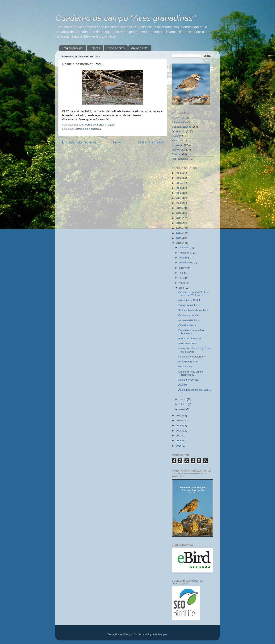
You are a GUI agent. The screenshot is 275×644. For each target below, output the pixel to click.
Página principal (73, 48)
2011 (179, 416)
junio (182, 278)
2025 (179, 178)
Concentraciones (182, 127)
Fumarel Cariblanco (190, 339)
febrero (183, 404)
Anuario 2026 (140, 48)
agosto (183, 268)
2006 (179, 441)
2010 (179, 421)
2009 (179, 425)
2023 (179, 188)
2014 (179, 233)
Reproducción (180, 159)
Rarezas (177, 154)
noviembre (185, 253)
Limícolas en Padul (189, 305)
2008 (179, 431)
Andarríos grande (188, 362)
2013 (179, 238)
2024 (179, 183)
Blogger (163, 634)
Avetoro (183, 385)
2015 (179, 228)
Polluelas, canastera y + (192, 357)
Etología (177, 136)
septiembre (186, 263)
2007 (179, 436)
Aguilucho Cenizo (188, 380)
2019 (179, 208)
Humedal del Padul (189, 320)
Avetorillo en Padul (189, 300)
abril (182, 288)
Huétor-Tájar (186, 367)
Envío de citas (116, 48)
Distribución (81, 129)
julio (182, 273)
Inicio (117, 142)
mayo (182, 283)
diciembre (185, 248)
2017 (179, 218)
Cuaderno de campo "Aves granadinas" (125, 18)
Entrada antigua (151, 142)
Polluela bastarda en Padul (194, 310)
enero (183, 409)
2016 (179, 223)
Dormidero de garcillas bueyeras (191, 332)
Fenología (95, 129)
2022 (179, 193)
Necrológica (179, 150)
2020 (179, 203)
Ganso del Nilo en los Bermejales (191, 373)
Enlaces (95, 48)
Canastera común (189, 315)
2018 (179, 213)
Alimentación (179, 122)
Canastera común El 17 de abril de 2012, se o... (194, 294)
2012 (179, 243)
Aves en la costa (188, 343)
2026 (179, 173)
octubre (184, 258)
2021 (179, 198)
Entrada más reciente (79, 142)
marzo (183, 399)
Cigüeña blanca (187, 325)
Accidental (178, 118)
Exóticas (177, 140)
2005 (179, 446)
